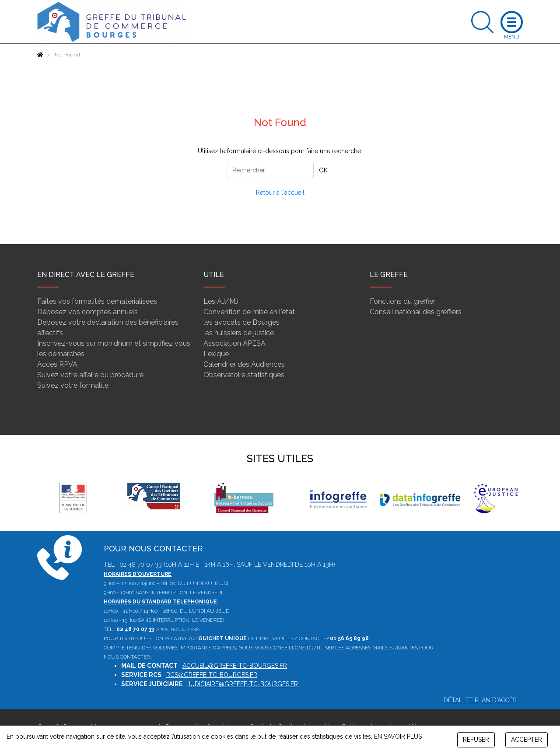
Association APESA (234, 343)
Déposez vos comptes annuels (87, 312)
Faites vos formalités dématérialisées (97, 301)
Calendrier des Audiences (244, 364)
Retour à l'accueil (280, 193)
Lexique (216, 354)
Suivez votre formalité (73, 385)
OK (323, 170)
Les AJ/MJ (221, 301)
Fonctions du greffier (402, 301)
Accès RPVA (57, 364)
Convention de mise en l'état (249, 312)
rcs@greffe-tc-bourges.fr (212, 675)
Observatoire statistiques (244, 375)
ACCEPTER (527, 740)
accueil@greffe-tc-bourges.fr (235, 666)
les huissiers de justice (239, 333)
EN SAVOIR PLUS (398, 736)
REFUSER (476, 740)
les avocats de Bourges (241, 322)
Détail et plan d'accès (480, 700)
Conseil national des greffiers (416, 312)
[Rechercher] (270, 170)
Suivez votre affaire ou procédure (90, 375)
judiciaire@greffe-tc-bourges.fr (243, 684)
